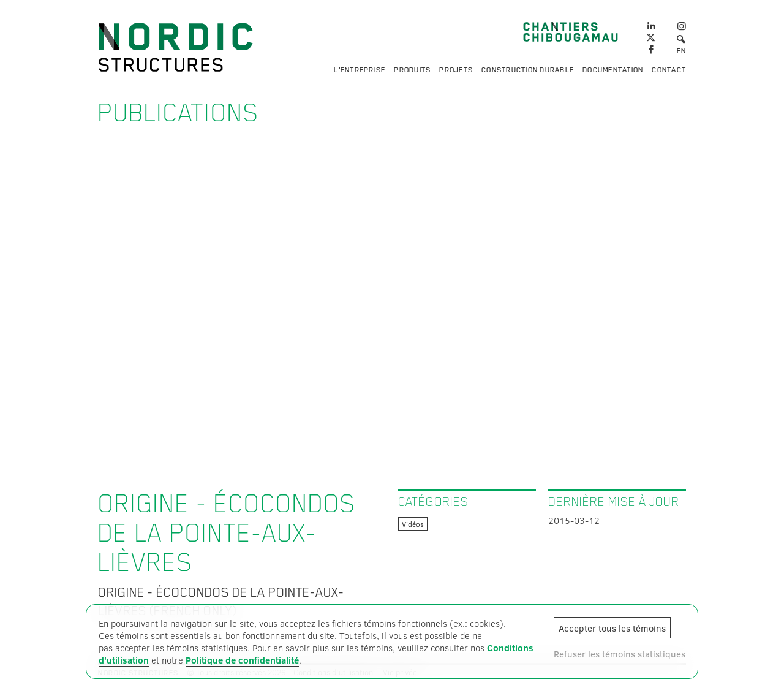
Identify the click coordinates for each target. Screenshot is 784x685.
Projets (456, 70)
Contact (669, 70)
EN (682, 51)
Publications (179, 113)
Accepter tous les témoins (612, 628)
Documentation (613, 70)
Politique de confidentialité (242, 660)
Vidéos (413, 524)
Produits (412, 70)
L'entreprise (360, 70)
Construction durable (528, 70)
